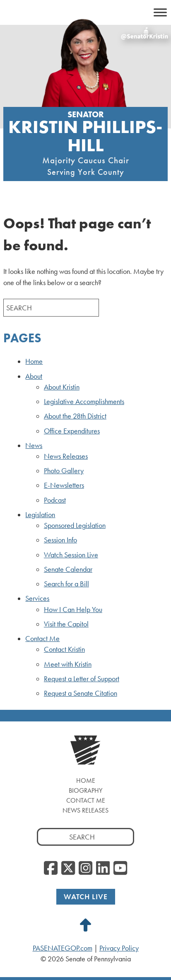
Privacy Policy (119, 948)
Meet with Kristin (68, 664)
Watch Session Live (71, 555)
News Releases (66, 456)
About (34, 376)
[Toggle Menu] (160, 12)
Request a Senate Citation (81, 693)
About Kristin (62, 387)
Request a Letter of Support (82, 679)
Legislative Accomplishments (84, 402)
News (34, 445)
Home (34, 361)
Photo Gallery (64, 471)
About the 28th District (75, 416)
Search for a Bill (66, 584)
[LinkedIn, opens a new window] (103, 869)
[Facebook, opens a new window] (51, 869)
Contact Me (42, 639)
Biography (85, 790)
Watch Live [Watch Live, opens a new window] (86, 897)
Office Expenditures (72, 431)
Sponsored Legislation (75, 525)
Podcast (55, 500)
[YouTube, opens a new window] (120, 869)
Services (37, 598)
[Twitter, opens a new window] (68, 869)
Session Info (60, 540)
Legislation (40, 515)
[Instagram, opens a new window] (85, 869)
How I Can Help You (73, 610)
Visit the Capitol (66, 624)
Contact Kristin (64, 649)
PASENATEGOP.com (63, 948)
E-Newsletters (64, 485)
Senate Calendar (68, 569)
